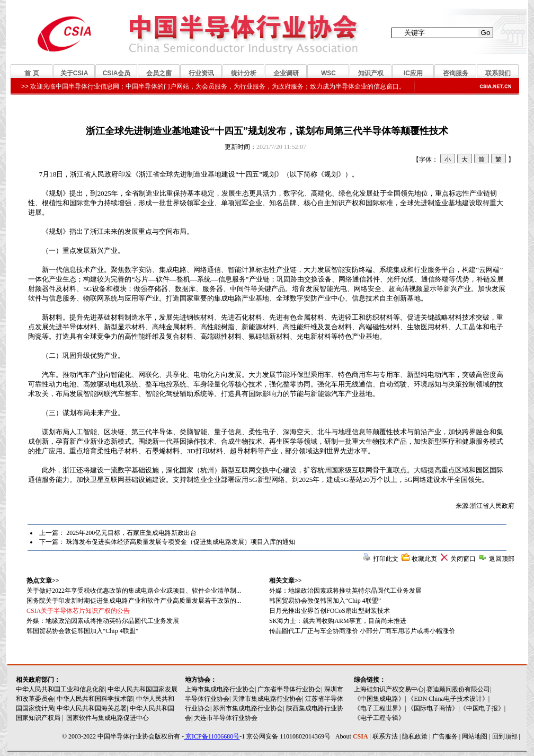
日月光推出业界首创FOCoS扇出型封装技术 (330, 611)
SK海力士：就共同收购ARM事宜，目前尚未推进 (338, 621)
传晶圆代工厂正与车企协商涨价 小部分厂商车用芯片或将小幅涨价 (362, 631)
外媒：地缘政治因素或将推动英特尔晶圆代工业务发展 (345, 591)
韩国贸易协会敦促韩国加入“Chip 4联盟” (325, 601)
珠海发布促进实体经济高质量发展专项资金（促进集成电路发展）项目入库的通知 (181, 542)
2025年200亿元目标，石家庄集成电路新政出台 (131, 533)
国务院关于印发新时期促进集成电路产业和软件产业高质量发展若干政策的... (134, 601)
